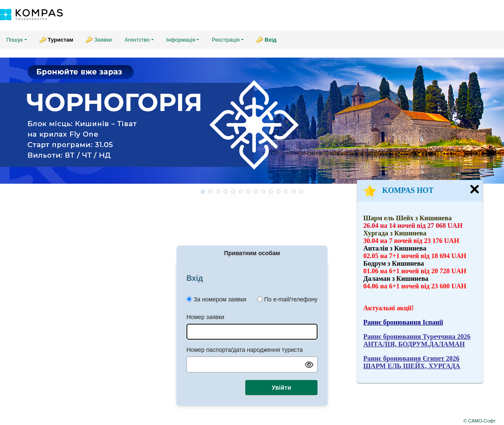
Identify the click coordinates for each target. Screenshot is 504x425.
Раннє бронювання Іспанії (403, 322)
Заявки (103, 40)
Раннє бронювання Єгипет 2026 (411, 358)
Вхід (270, 40)
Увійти (281, 388)
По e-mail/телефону (291, 299)
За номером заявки (220, 299)
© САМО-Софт (479, 421)
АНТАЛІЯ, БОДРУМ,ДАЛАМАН (414, 344)
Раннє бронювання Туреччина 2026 (417, 337)
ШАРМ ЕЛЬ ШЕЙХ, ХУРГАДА (412, 366)
